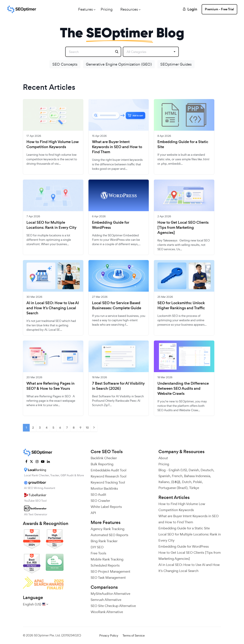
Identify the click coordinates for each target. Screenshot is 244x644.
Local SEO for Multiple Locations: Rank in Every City (51, 225)
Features (85, 9)
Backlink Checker (104, 458)
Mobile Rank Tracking (107, 559)
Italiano (164, 482)
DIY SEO (97, 547)
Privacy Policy (109, 635)
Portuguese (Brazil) (173, 488)
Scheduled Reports (105, 565)
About (163, 458)
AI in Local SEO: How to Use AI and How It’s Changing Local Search (53, 308)
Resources (129, 9)
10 (87, 428)
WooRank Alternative (107, 612)
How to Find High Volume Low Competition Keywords (53, 144)
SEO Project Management (110, 571)
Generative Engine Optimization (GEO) (119, 64)
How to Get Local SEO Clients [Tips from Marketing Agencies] (183, 228)
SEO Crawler (100, 501)
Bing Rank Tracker (104, 541)
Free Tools (98, 553)
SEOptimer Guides (176, 64)
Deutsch (207, 470)
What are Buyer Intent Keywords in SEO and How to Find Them (117, 147)
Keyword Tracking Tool (108, 482)
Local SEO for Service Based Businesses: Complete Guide (117, 306)
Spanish (164, 476)
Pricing (107, 9)
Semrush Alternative (106, 600)
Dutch (187, 482)
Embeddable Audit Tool (109, 470)
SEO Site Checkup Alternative (113, 606)
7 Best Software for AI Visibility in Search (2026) (118, 386)
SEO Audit (98, 495)
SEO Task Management (108, 578)
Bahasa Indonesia (197, 476)
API (93, 513)
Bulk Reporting (102, 464)
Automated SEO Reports (109, 535)
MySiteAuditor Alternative (110, 594)
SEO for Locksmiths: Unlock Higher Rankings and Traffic (181, 306)
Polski (197, 482)
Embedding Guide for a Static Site (183, 144)
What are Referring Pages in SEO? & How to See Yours (50, 386)
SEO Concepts (65, 64)
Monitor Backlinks (104, 488)
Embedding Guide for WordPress (111, 225)
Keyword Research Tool (109, 476)
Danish (194, 470)
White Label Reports (106, 507)
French (177, 476)
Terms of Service (134, 635)
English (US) (178, 470)
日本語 (176, 482)
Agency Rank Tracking (108, 529)
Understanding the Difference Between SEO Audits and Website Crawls (183, 389)
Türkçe (194, 488)
